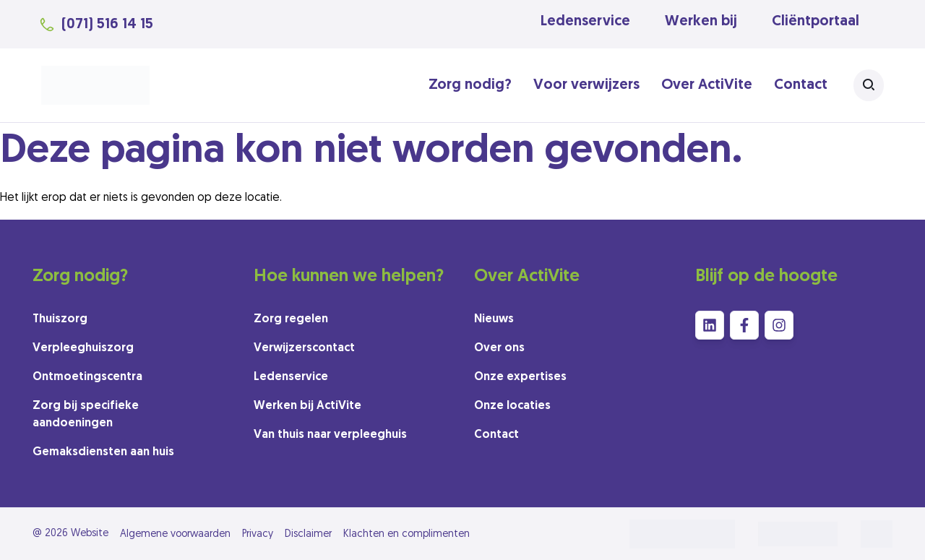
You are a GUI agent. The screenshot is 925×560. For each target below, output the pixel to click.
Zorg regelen (291, 319)
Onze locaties (512, 406)
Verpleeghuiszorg (83, 348)
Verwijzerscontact (304, 348)
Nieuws (494, 319)
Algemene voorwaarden (175, 534)
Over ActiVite (707, 85)
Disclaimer (308, 534)
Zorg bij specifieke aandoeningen (86, 415)
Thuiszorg (60, 319)
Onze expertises (520, 377)
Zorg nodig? (470, 85)
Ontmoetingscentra (87, 377)
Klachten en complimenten (406, 534)
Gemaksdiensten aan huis (103, 452)
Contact (801, 85)
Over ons (499, 348)
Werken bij (701, 22)
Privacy (258, 534)
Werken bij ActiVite (307, 406)
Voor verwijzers (586, 85)
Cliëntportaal (816, 22)
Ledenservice (585, 22)
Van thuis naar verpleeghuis (330, 435)
